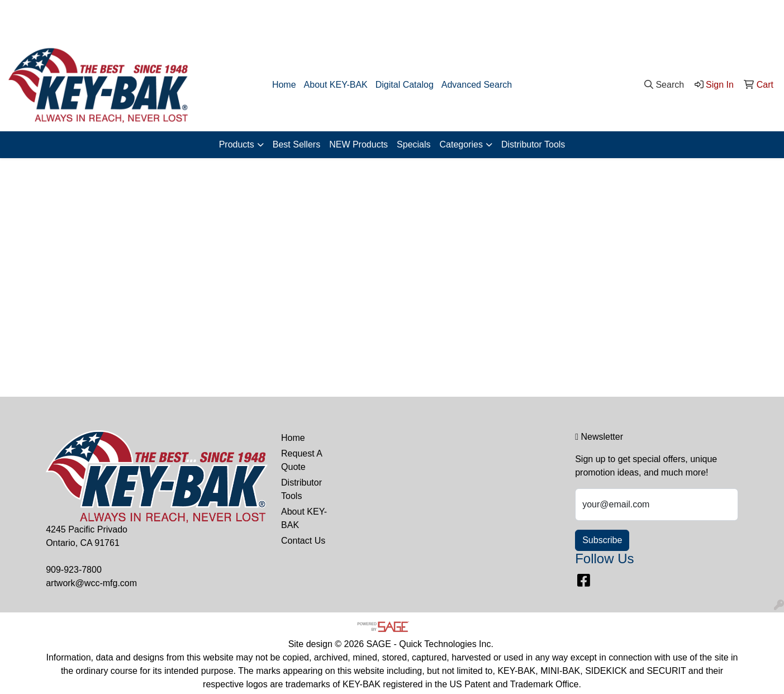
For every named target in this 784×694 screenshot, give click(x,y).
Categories (461, 144)
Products (237, 144)
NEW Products (358, 144)
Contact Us (303, 541)
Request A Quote (301, 460)
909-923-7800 (645, 19)
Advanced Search (477, 85)
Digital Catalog (405, 85)
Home (284, 85)
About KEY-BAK (336, 85)
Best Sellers (296, 144)
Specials (414, 144)
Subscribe (602, 540)
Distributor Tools (533, 144)
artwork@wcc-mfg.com (726, 19)
